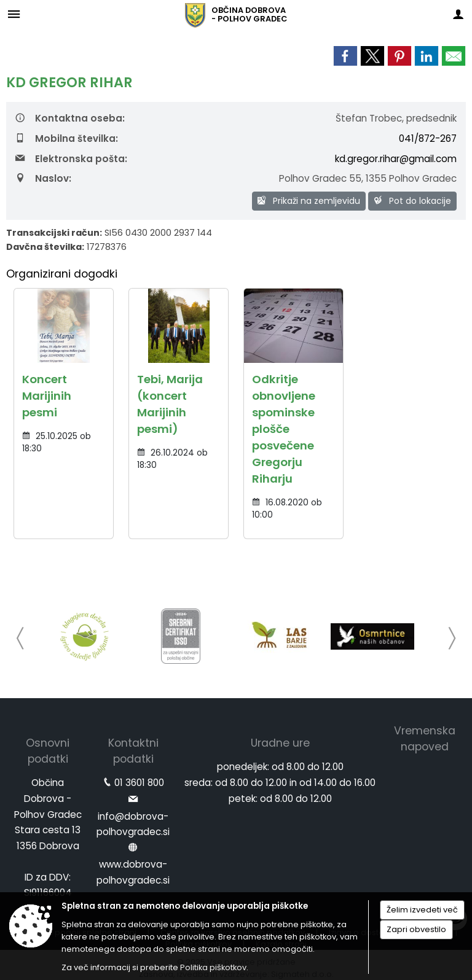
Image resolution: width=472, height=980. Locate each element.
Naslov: (43, 178)
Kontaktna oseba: (70, 118)
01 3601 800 (139, 783)
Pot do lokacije (412, 201)
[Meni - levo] (14, 14)
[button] (21, 638)
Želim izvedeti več (422, 910)
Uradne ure (280, 743)
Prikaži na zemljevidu (309, 201)
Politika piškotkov (213, 967)
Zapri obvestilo (416, 929)
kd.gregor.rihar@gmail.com (396, 159)
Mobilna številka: (67, 138)
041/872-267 (428, 138)
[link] (345, 56)
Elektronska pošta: (71, 159)
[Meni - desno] (458, 14)
